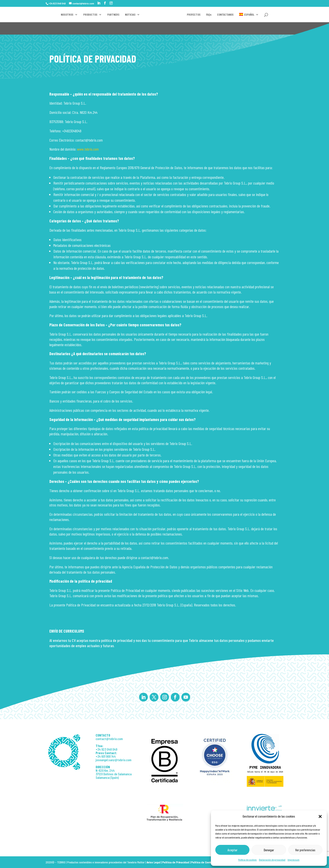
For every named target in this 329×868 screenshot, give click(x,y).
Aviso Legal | (154, 862)
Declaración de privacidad (272, 860)
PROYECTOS (230, 15)
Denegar (269, 850)
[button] (320, 816)
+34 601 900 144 (106, 756)
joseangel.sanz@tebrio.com (113, 760)
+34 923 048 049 (106, 749)
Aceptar (232, 850)
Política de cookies (247, 860)
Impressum (294, 860)
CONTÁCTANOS (261, 15)
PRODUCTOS (84, 15)
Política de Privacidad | (177, 862)
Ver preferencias (305, 850)
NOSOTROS (61, 15)
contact (101, 739)
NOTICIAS (124, 15)
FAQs (245, 15)
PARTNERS (107, 15)
